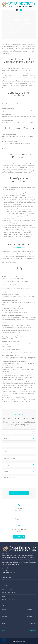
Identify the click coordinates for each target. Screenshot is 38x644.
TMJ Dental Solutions (9, 600)
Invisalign (5, 582)
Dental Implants (7, 589)
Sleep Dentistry (7, 596)
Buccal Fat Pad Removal (10, 593)
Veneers (5, 586)
